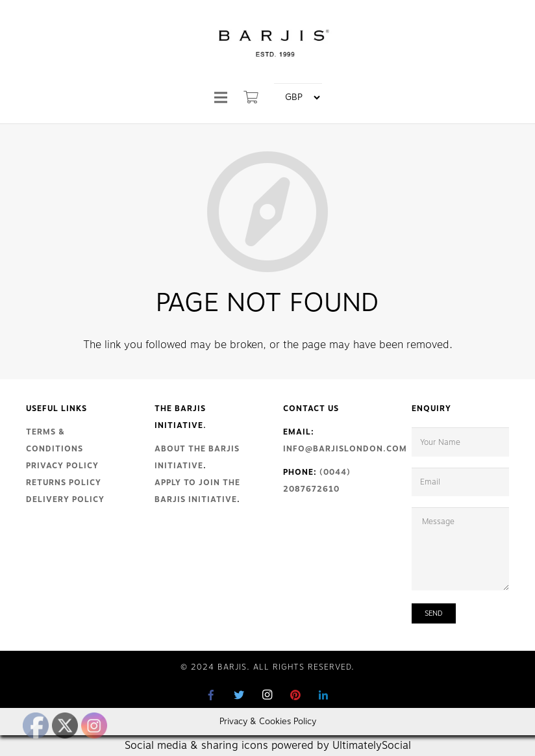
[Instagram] (267, 695)
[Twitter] (240, 695)
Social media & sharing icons (198, 746)
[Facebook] (212, 695)
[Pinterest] (295, 695)
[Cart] (252, 97)
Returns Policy (64, 483)
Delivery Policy (65, 499)
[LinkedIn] (323, 695)
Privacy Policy (62, 466)
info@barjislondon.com (345, 449)
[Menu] (221, 97)
